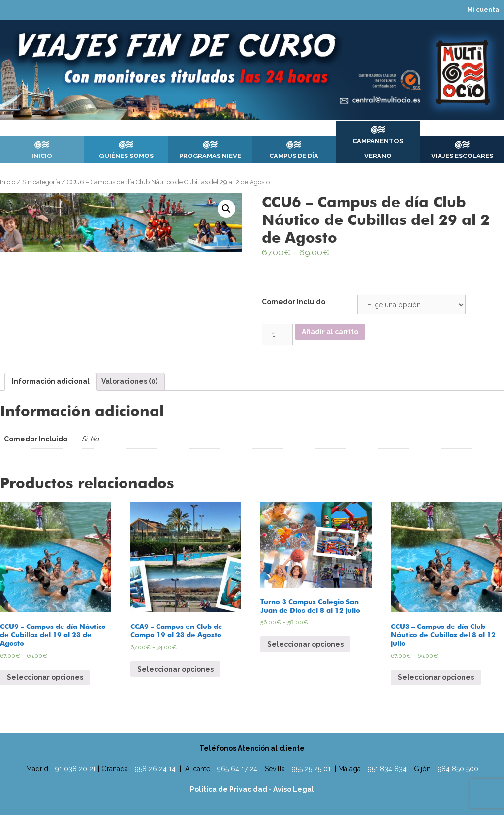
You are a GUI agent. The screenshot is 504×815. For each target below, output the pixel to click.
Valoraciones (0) (129, 381)
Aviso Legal (294, 789)
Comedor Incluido (294, 302)
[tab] (51, 382)
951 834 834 (387, 769)
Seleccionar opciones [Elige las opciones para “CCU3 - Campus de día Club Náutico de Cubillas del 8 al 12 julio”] (436, 677)
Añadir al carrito (330, 332)
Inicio (8, 182)
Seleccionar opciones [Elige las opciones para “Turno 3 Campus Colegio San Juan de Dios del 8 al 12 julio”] (305, 644)
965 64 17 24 (237, 769)
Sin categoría (41, 182)
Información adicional (51, 381)
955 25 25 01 (311, 769)
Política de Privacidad (229, 789)
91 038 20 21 (76, 769)
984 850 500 (458, 769)
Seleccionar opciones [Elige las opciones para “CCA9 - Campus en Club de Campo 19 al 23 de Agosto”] (175, 669)
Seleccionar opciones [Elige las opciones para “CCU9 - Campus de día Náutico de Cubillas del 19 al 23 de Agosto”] (45, 677)
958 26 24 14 (155, 769)
